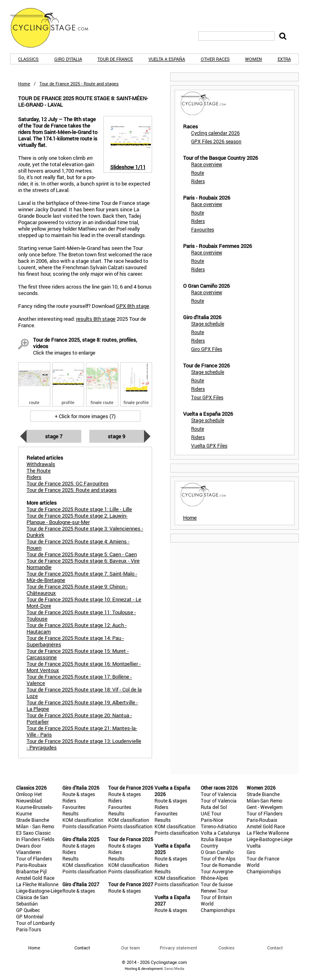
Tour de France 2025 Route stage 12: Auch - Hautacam (77, 628)
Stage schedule (208, 324)
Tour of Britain (216, 897)
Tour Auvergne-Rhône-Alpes (217, 875)
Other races (215, 59)
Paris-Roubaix (31, 865)
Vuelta (254, 846)
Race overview (207, 164)
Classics (28, 59)
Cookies (227, 948)
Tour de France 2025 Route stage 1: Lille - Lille (79, 509)
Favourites (203, 229)
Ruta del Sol (214, 807)
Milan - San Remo (35, 826)
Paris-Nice (212, 820)
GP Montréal (30, 916)
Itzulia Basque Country (216, 842)
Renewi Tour (214, 891)
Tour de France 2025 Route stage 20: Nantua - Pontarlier (79, 718)
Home (24, 84)
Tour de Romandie (221, 865)
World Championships (218, 907)
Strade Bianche (33, 820)
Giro (251, 852)
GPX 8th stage (133, 306)
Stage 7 (54, 436)
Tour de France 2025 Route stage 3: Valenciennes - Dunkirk (85, 532)
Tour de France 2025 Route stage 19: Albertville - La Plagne (82, 706)
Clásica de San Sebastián (32, 900)
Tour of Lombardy (35, 923)
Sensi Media (174, 969)
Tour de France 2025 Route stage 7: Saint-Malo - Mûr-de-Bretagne (82, 577)
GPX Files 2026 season (216, 141)
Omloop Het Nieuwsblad (29, 797)
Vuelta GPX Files (209, 446)
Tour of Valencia (219, 794)
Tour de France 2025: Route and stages (72, 490)
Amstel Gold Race (35, 878)
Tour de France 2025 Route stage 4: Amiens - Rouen (78, 545)
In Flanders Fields (35, 839)
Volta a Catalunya (220, 833)
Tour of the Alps (218, 858)
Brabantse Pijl (31, 871)
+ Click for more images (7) (85, 416)
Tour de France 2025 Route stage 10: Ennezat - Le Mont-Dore (84, 602)
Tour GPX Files (207, 397)
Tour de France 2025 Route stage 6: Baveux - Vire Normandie (83, 564)
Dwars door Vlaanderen (29, 849)
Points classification (84, 826)
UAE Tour (211, 813)
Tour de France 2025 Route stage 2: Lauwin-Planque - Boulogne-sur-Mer (77, 519)
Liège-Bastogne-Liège (39, 891)
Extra (284, 59)
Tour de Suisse (217, 884)
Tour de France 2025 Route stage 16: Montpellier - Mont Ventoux (84, 667)
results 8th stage (96, 319)
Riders (198, 181)
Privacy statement (178, 948)
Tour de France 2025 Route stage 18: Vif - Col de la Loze (84, 693)
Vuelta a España (167, 59)
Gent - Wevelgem (265, 807)
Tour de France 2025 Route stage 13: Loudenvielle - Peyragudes (84, 744)
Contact (275, 948)
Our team (131, 948)
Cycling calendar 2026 (215, 133)
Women (253, 59)
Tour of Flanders (34, 858)
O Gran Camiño (217, 852)
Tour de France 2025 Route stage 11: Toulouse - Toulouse (81, 615)
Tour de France (115, 59)
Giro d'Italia (68, 59)
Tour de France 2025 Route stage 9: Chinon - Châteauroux (77, 590)
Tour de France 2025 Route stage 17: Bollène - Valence (79, 680)
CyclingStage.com (54, 28)
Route (198, 173)
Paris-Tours (29, 929)
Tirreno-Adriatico (219, 826)
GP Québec (28, 910)
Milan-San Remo (265, 801)
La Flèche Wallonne (37, 884)
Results (70, 813)
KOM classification (83, 820)
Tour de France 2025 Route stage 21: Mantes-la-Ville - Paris (82, 731)
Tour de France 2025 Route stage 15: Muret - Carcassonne (78, 654)
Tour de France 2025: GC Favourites (68, 483)
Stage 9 (116, 436)
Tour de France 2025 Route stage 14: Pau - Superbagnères (75, 641)
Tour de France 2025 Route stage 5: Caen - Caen (82, 554)
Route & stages (79, 794)
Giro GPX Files (207, 349)
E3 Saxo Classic (33, 833)
